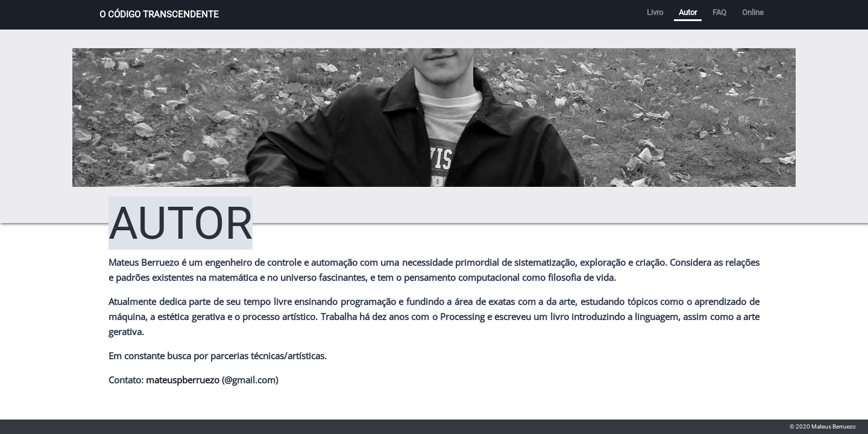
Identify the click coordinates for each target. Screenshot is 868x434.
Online (753, 12)
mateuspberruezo (183, 380)
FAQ (719, 12)
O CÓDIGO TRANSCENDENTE (159, 14)
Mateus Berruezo (834, 426)
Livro (655, 12)
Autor (688, 12)
